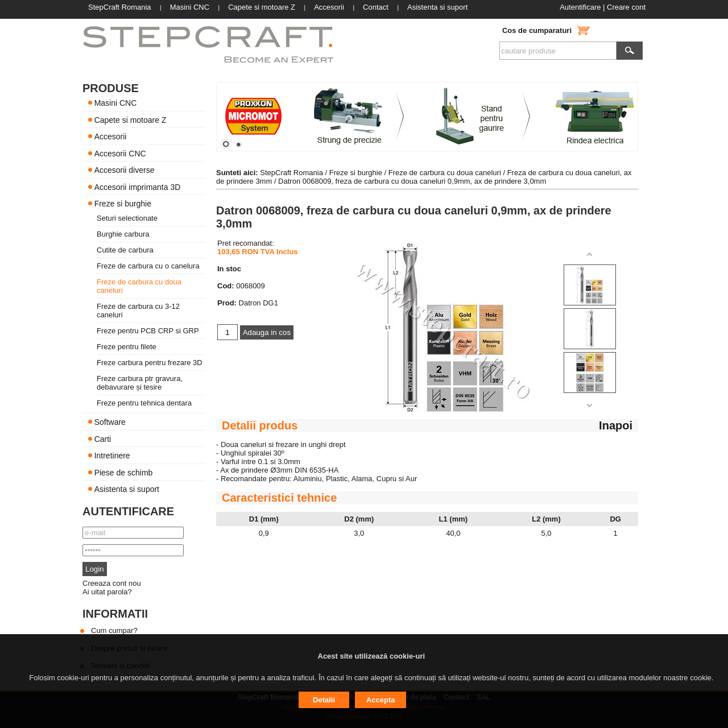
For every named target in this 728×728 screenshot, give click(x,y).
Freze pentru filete (127, 347)
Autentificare (580, 7)
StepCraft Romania (291, 173)
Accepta (381, 700)
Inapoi (616, 425)
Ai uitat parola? (107, 592)
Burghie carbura (123, 234)
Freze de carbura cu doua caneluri (445, 173)
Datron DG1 (258, 303)
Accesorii (111, 136)
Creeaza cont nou (112, 583)
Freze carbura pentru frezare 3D (150, 363)
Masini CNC (116, 103)
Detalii (324, 700)
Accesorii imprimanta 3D (138, 187)
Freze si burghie (123, 204)
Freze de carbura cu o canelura (148, 266)
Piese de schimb (124, 472)
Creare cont (626, 7)
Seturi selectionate (127, 218)
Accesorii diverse (125, 170)
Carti (103, 439)
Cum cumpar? (114, 630)
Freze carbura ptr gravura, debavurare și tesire (140, 383)
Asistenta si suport (127, 489)
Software (110, 422)
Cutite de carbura (125, 250)
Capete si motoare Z (131, 119)
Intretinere (112, 456)
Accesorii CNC (120, 153)
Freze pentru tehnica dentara (144, 403)
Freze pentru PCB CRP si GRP (148, 331)
